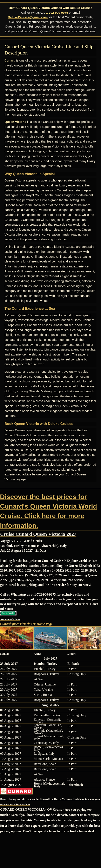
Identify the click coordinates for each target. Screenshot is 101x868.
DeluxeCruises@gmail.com (28, 17)
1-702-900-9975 (57, 13)
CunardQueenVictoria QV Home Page (26, 624)
